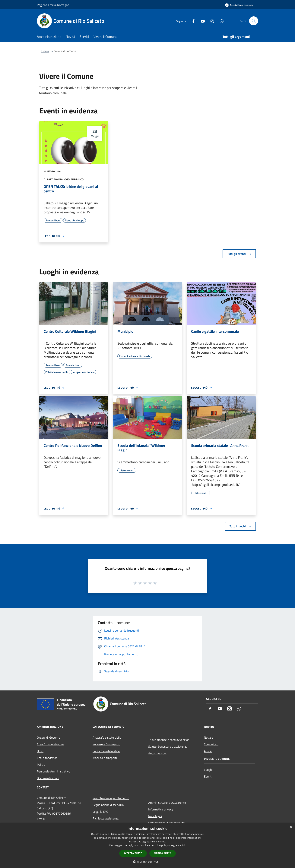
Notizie (208, 737)
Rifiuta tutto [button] (163, 853)
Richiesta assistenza (106, 818)
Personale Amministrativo (54, 771)
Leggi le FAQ (100, 812)
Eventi (208, 776)
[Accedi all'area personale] (239, 5)
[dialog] (147, 846)
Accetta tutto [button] (133, 853)
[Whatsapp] (220, 21)
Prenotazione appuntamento (111, 798)
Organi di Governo (48, 737)
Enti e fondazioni (48, 758)
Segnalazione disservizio (108, 805)
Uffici (40, 751)
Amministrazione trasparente (167, 803)
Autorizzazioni (157, 753)
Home (45, 51)
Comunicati (211, 744)
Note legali (155, 816)
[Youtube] (201, 21)
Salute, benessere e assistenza (168, 746)
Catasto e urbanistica (106, 751)
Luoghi (208, 770)
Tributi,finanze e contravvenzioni (169, 740)
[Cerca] (254, 21)
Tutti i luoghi (240, 526)
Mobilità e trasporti (105, 758)
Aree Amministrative (50, 744)
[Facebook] (192, 21)
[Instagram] (211, 21)
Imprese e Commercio (106, 744)
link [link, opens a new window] (184, 845)
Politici (41, 765)
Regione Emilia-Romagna (53, 5)
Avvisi (208, 751)
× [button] (291, 827)
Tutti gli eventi (239, 254)
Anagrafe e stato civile (107, 737)
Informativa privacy (161, 809)
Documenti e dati (48, 778)
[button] (147, 862)
